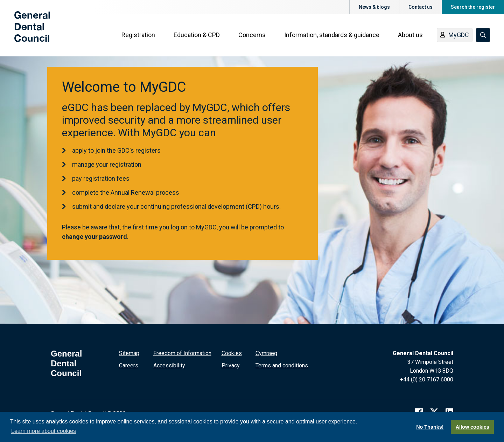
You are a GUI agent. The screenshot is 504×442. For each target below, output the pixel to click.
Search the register (473, 7)
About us (410, 36)
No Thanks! (430, 427)
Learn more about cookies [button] (44, 431)
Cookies (232, 353)
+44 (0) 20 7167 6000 (427, 379)
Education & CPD (197, 36)
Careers (129, 365)
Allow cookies (472, 427)
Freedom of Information (182, 353)
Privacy (231, 365)
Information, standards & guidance (332, 36)
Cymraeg (266, 353)
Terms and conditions (282, 365)
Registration (138, 36)
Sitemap (129, 353)
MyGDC (455, 36)
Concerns (252, 36)
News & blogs (374, 7)
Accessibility (169, 365)
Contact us (421, 7)
